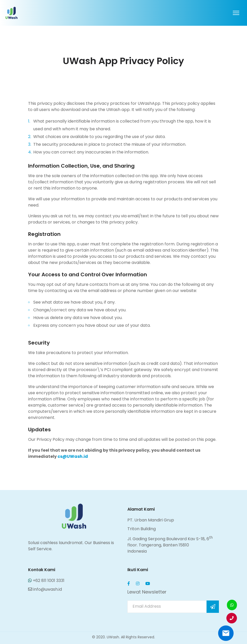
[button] (232, 618)
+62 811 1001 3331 (46, 581)
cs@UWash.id (73, 456)
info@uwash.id (45, 589)
